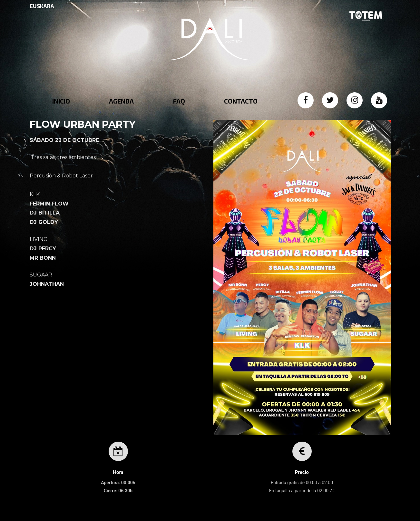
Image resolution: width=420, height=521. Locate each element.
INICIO (61, 101)
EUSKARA (42, 6)
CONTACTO (241, 101)
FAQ (179, 101)
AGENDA (121, 101)
